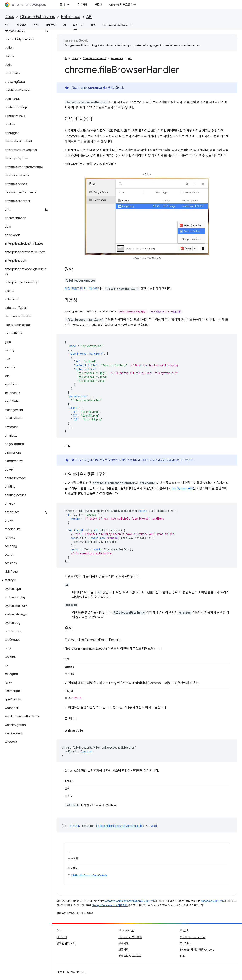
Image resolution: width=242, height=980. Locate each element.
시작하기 (22, 25)
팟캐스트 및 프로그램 (130, 956)
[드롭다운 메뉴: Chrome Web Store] (132, 25)
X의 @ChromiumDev (193, 937)
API (89, 17)
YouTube (185, 943)
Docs (9, 17)
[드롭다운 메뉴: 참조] (83, 25)
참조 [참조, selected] (75, 25)
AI (65, 25)
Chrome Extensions (37, 17)
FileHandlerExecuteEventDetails (89, 875)
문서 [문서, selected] (62, 5)
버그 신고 (62, 937)
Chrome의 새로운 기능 (122, 5)
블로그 (98, 5)
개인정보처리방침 (75, 972)
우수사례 (83, 5)
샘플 (93, 25)
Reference (71, 17)
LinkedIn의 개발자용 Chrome (197, 950)
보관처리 (124, 950)
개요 (7, 25)
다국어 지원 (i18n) (168, 460)
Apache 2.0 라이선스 (212, 901)
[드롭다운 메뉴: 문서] (69, 5)
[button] (25, 580)
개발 (36, 25)
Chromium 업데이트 (130, 937)
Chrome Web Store (115, 25)
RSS (182, 956)
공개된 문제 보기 (66, 943)
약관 (59, 972)
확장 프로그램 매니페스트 (81, 289)
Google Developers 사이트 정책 (110, 905)
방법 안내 (51, 25)
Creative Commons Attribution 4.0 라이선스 (130, 901)
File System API (182, 488)
